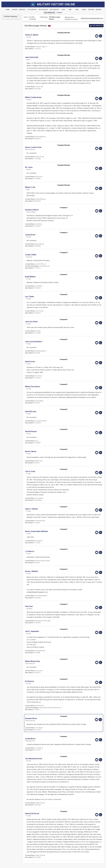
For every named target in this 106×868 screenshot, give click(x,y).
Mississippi (44, 17)
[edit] (101, 36)
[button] (52, 35)
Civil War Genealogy (33, 18)
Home (26, 17)
